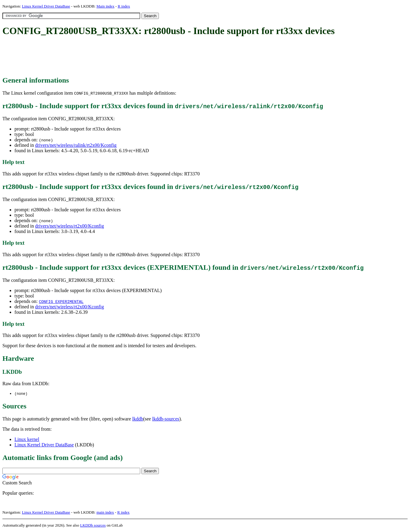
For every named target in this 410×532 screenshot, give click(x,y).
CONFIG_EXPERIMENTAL (61, 301)
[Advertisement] (112, 57)
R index (124, 6)
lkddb (138, 419)
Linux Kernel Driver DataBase (46, 6)
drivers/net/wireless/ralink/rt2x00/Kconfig (76, 145)
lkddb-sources (166, 419)
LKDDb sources (93, 526)
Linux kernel (27, 440)
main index (105, 513)
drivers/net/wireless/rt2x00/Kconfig (69, 226)
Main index (106, 6)
